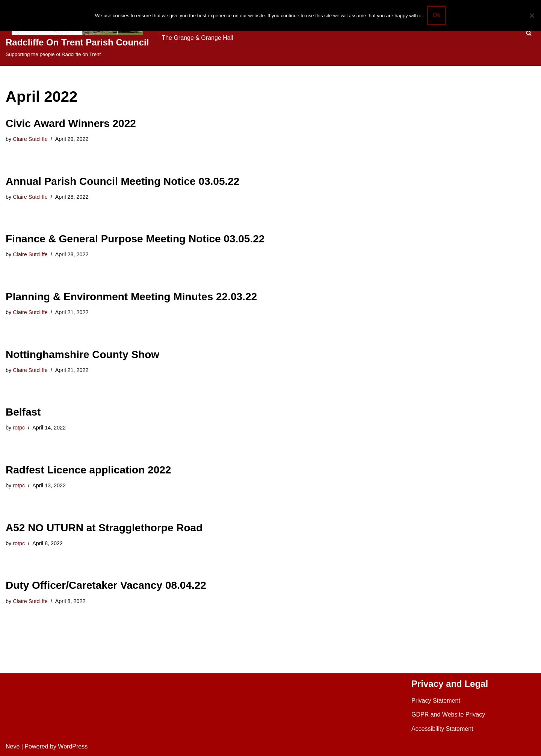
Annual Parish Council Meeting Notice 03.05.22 (122, 181)
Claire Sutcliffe (30, 139)
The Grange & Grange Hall (197, 38)
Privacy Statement (436, 701)
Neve (13, 746)
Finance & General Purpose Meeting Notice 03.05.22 (135, 239)
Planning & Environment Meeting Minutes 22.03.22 (131, 297)
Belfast (23, 412)
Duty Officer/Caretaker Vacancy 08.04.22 (106, 585)
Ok (436, 15)
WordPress (73, 746)
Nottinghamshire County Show (82, 355)
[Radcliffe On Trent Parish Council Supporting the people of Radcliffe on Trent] (77, 33)
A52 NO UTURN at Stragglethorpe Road (104, 528)
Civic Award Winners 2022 (71, 123)
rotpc (19, 428)
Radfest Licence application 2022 (88, 470)
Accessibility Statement (442, 729)
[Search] (529, 33)
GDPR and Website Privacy (448, 714)
